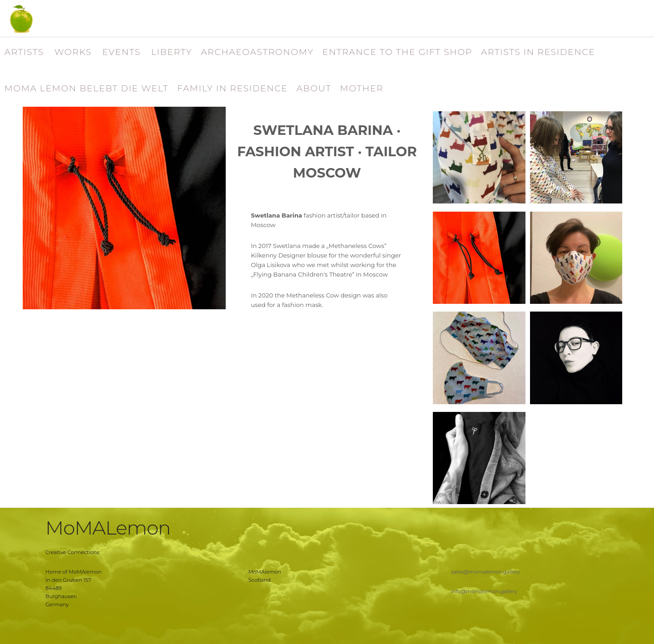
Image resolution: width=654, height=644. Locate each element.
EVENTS (121, 52)
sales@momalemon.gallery (486, 572)
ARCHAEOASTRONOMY (257, 52)
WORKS (73, 52)
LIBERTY (172, 52)
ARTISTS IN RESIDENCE (538, 52)
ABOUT (314, 88)
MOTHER (362, 88)
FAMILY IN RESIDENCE (233, 88)
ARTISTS (24, 52)
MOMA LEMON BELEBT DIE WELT (87, 88)
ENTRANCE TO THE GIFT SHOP (397, 52)
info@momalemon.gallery (484, 591)
